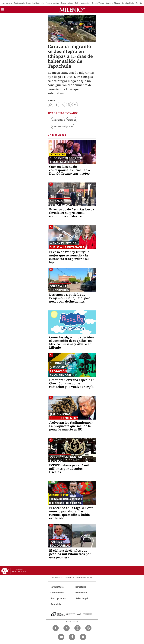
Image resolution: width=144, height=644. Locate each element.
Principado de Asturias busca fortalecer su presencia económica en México (72, 213)
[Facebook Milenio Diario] (56, 628)
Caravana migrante (63, 126)
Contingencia (19, 3)
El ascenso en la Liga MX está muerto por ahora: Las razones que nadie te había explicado (71, 513)
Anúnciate (56, 604)
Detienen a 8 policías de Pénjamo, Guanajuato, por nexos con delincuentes (69, 298)
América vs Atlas (52, 3)
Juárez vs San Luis (83, 3)
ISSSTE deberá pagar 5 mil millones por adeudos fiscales (69, 469)
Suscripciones (58, 598)
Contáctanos (57, 593)
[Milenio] (72, 10)
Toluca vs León (67, 3)
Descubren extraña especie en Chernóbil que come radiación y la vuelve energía (72, 383)
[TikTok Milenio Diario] (72, 637)
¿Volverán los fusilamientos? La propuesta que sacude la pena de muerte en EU (71, 426)
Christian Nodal (128, 3)
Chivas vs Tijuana (113, 3)
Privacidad (81, 593)
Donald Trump (98, 3)
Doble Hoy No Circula (35, 3)
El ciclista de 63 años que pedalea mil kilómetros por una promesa (70, 554)
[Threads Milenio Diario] (88, 628)
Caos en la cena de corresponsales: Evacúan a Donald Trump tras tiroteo (70, 170)
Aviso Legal (82, 598)
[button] (2, 11)
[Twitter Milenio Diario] (67, 628)
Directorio (81, 587)
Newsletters (57, 587)
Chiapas (72, 120)
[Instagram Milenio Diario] (77, 628)
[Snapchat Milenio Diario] (83, 637)
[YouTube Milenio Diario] (61, 637)
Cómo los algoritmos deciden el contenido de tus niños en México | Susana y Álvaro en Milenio (71, 342)
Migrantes (58, 120)
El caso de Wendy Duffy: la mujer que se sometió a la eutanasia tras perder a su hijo (69, 257)
